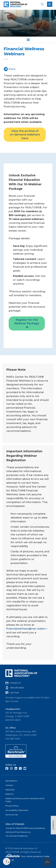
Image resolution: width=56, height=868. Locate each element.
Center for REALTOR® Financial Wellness (25, 828)
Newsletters (11, 781)
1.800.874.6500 (17, 688)
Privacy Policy (12, 806)
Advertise (10, 790)
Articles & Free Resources (18, 832)
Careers (9, 785)
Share (10, 69)
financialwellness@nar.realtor (27, 629)
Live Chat (14, 693)
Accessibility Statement (17, 810)
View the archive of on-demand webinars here (25, 135)
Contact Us (15, 683)
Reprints (9, 794)
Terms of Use (12, 815)
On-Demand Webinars (17, 836)
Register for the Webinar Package (27, 323)
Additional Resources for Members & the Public (25, 800)
